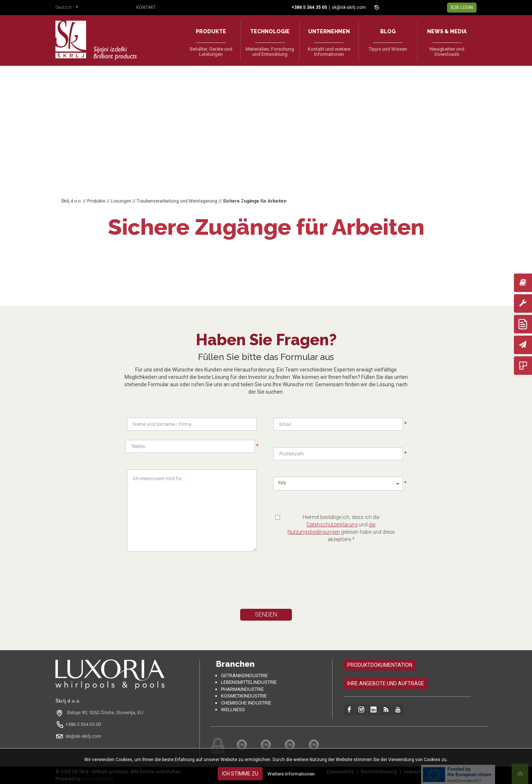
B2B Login (462, 7)
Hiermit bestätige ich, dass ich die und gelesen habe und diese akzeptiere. (341, 528)
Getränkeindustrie (244, 676)
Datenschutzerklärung (332, 525)
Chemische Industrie (246, 703)
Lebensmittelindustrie (249, 682)
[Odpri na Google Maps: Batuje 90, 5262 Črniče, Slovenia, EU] (100, 713)
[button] (69, 8)
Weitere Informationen (291, 774)
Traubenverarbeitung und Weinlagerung (177, 201)
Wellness (233, 710)
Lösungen (121, 201)
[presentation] (197, 587)
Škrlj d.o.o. (71, 201)
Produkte (96, 201)
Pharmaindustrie (242, 689)
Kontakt (146, 7)
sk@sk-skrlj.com (349, 7)
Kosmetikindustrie (244, 696)
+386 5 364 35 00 (83, 724)
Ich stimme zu (240, 774)
